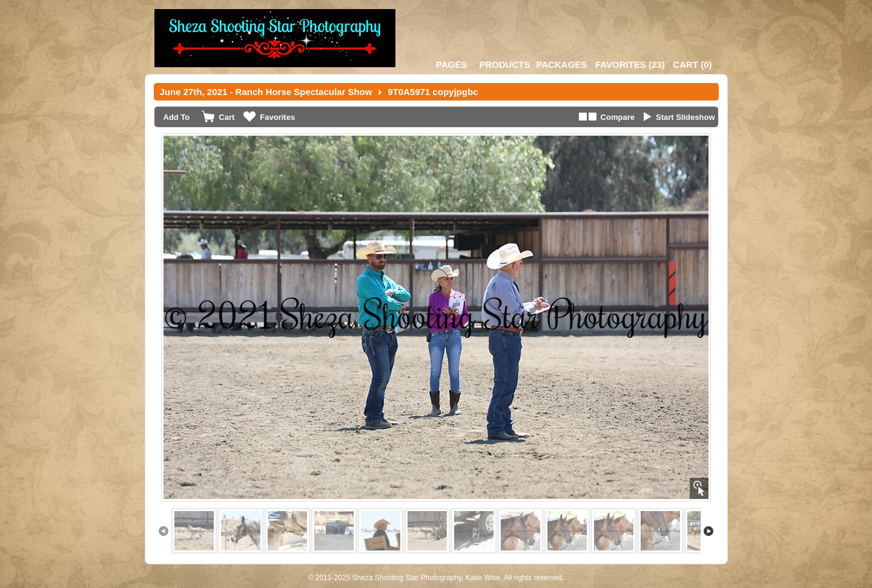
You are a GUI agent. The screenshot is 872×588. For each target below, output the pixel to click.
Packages (561, 64)
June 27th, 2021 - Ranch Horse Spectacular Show (266, 92)
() (630, 64)
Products (504, 64)
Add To (177, 117)
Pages (451, 64)
